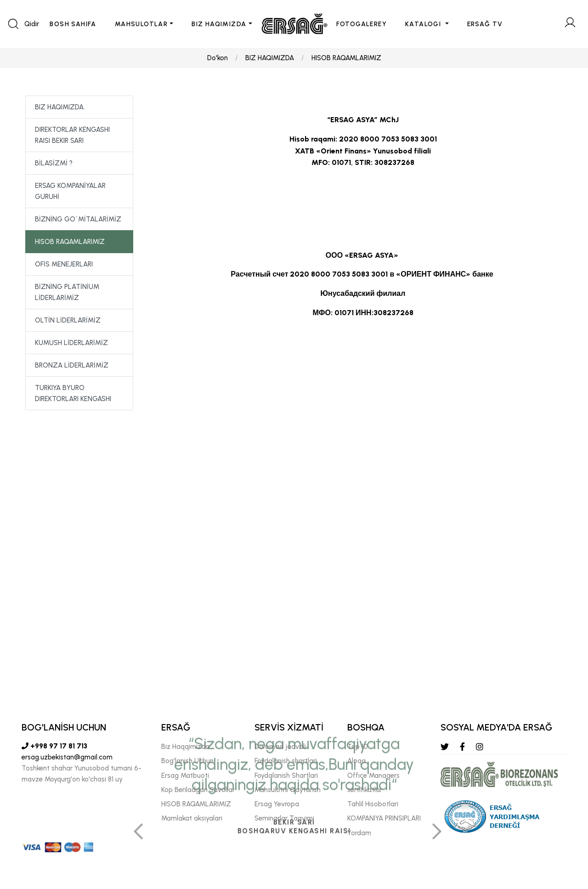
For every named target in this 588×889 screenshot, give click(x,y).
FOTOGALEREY (362, 24)
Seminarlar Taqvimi (284, 818)
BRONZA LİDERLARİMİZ (72, 365)
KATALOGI (424, 24)
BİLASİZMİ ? (54, 163)
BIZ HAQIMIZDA (219, 24)
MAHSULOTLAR (141, 24)
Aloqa (356, 761)
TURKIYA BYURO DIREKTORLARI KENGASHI (73, 393)
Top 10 (358, 747)
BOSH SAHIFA (73, 24)
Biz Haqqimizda (185, 747)
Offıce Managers (373, 776)
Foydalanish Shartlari (286, 776)
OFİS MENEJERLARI (64, 264)
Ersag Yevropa (277, 804)
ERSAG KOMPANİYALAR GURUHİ (70, 191)
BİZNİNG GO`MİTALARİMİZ (78, 219)
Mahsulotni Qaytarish (288, 790)
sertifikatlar (365, 790)
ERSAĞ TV (485, 24)
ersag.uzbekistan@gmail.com (67, 757)
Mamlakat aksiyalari (192, 818)
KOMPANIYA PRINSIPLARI (384, 818)
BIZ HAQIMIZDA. (60, 107)
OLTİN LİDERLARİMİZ (68, 320)
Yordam (359, 833)
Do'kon (218, 58)
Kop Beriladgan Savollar (198, 790)
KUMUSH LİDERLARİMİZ (71, 343)
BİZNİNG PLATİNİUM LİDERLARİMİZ (67, 292)
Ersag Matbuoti (185, 776)
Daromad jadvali (280, 747)
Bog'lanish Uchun (187, 761)
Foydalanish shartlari (286, 761)
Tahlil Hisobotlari (373, 804)
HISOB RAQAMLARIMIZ (346, 58)
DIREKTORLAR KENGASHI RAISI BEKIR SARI (72, 135)
